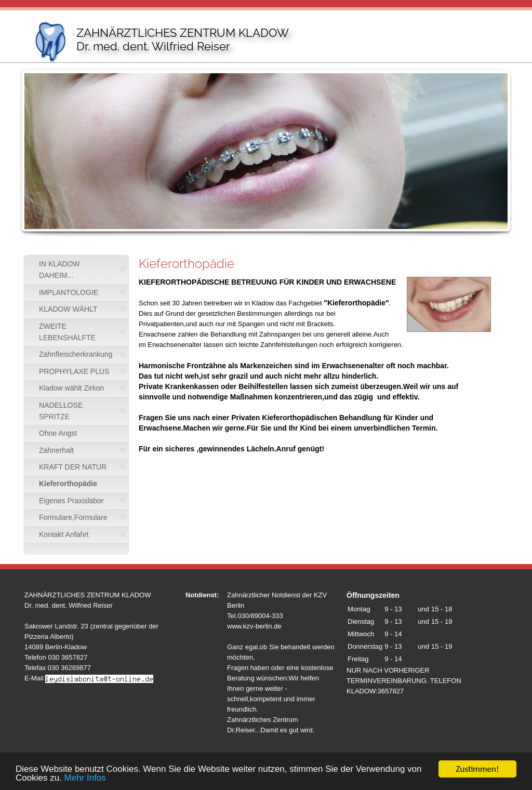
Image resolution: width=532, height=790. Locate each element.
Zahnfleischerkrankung (76, 354)
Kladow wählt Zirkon (71, 388)
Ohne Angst (58, 433)
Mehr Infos (85, 778)
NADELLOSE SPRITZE (61, 411)
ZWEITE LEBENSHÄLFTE (67, 332)
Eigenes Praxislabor (71, 501)
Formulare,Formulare (73, 517)
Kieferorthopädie (68, 484)
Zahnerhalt (56, 450)
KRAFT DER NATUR (73, 467)
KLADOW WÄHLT (68, 309)
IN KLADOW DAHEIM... (59, 270)
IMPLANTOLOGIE (69, 292)
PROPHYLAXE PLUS (74, 371)
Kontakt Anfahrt (64, 534)
